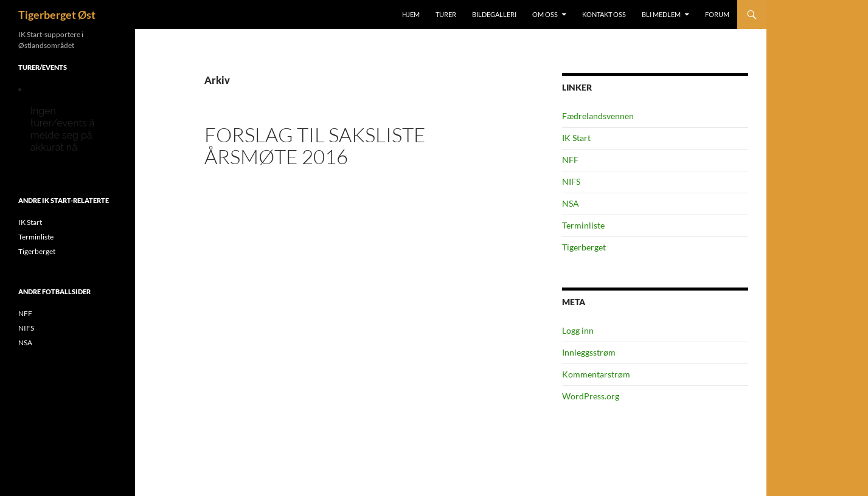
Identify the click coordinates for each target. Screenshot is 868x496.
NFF (570, 160)
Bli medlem (661, 14)
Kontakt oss (604, 14)
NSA (571, 203)
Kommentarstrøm (596, 374)
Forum (717, 14)
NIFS (571, 181)
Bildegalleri (494, 14)
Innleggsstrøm (589, 352)
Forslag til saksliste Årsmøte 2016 (315, 146)
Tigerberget (584, 247)
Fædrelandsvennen (598, 116)
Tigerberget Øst (57, 15)
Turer (446, 14)
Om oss (545, 14)
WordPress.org (591, 396)
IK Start (576, 138)
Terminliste (583, 225)
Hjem (411, 14)
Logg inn (578, 330)
